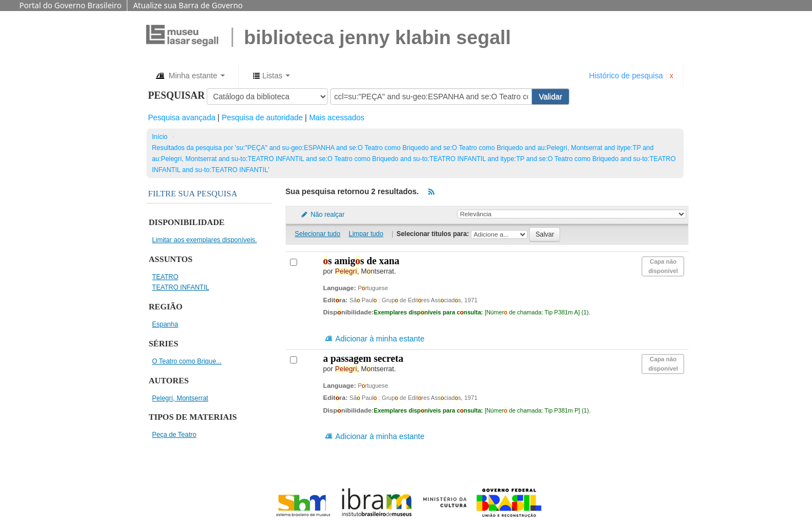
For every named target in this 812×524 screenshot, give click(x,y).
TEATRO (165, 277)
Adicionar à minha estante (374, 339)
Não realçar (322, 215)
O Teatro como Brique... (187, 361)
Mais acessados (337, 117)
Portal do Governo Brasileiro (70, 5)
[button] (190, 76)
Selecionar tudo (318, 234)
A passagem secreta (363, 359)
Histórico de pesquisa (626, 76)
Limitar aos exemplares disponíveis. (205, 240)
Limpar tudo (366, 234)
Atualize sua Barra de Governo (188, 5)
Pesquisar (177, 95)
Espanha (165, 324)
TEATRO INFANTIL (181, 287)
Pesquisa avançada (182, 117)
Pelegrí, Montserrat (180, 398)
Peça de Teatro (174, 435)
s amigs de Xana (361, 261)
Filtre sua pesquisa (193, 193)
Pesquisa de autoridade (262, 117)
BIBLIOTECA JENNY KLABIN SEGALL (378, 37)
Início (160, 137)
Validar (550, 97)
